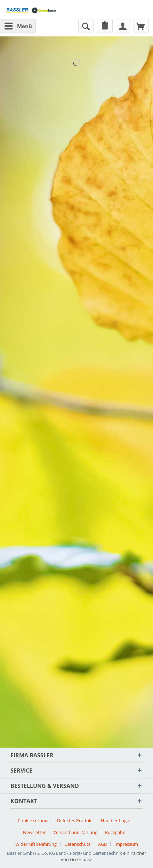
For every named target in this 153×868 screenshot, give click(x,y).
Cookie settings (34, 820)
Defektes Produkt (75, 820)
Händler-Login (116, 820)
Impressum (126, 844)
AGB (102, 844)
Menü (18, 25)
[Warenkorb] (141, 26)
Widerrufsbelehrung (36, 844)
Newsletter (34, 832)
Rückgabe (115, 832)
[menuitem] (18, 26)
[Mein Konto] (123, 26)
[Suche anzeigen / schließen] (86, 26)
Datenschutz (77, 844)
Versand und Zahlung (75, 832)
